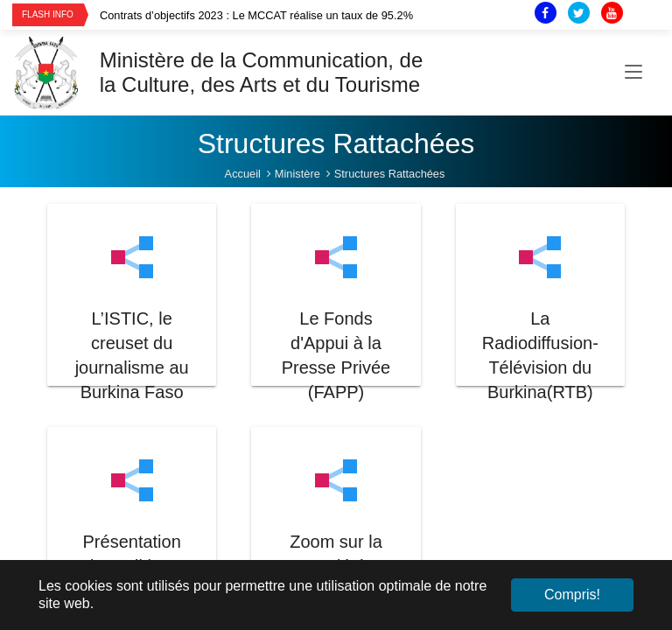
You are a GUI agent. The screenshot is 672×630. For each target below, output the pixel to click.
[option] (294, 15)
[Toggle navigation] (633, 73)
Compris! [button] (572, 595)
